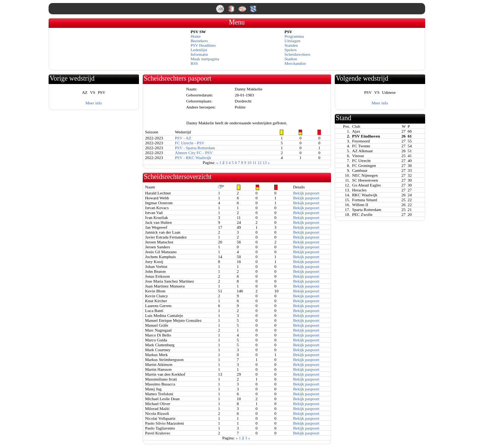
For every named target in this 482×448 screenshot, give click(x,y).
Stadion (291, 59)
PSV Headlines (203, 45)
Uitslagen (292, 41)
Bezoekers (199, 41)
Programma (294, 36)
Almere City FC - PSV (194, 153)
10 (249, 162)
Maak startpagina (205, 59)
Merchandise (295, 63)
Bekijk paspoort (306, 193)
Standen (291, 45)
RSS (194, 63)
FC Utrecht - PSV (190, 143)
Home (196, 36)
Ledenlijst (199, 50)
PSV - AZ (183, 138)
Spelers (290, 50)
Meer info (94, 103)
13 (265, 162)
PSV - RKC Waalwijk (193, 157)
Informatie (199, 54)
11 (254, 162)
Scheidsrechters (297, 54)
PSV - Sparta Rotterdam (195, 148)
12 (260, 162)
